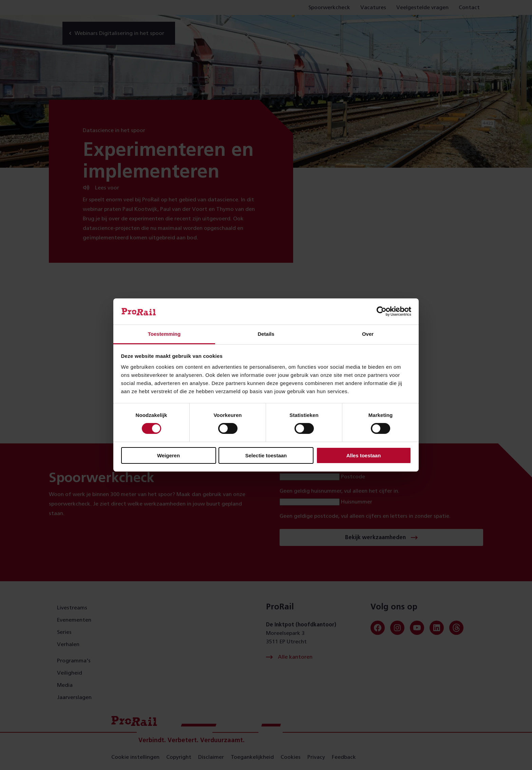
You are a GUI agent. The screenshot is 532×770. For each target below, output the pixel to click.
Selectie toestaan (266, 455)
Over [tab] (368, 334)
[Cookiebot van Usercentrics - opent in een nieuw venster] (382, 311)
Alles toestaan (364, 455)
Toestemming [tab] (164, 334)
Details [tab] (266, 334)
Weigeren (168, 455)
